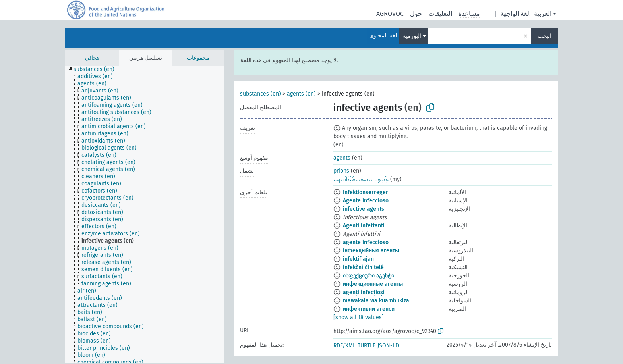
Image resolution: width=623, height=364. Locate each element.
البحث (545, 36)
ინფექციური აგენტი (369, 276)
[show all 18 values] (359, 317)
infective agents (364, 209)
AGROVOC (390, 14)
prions (341, 171)
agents (342, 158)
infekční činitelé (363, 267)
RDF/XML (344, 346)
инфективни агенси (369, 309)
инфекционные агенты (373, 284)
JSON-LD (388, 346)
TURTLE (367, 346)
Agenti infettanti (364, 226)
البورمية (412, 36)
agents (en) (301, 94)
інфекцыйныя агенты (371, 251)
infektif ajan (358, 259)
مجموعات (198, 58)
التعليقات (440, 14)
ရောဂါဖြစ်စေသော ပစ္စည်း (361, 179)
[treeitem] (97, 69)
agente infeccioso (366, 242)
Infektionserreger (366, 192)
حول (416, 14)
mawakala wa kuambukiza (376, 301)
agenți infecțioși (364, 292)
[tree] (145, 215)
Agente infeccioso (366, 201)
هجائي (92, 58)
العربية (543, 14)
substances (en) (260, 94)
